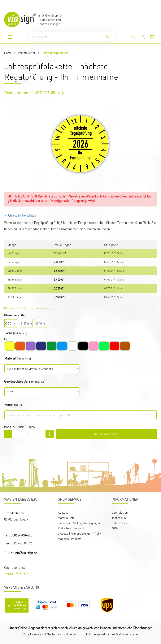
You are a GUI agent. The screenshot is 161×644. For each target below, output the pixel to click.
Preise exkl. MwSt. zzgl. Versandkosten (30, 308)
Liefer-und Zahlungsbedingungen (79, 523)
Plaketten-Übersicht (71, 528)
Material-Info (66, 518)
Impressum (119, 518)
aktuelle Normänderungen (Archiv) (80, 533)
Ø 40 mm (42, 323)
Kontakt (63, 512)
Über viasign (120, 512)
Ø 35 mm (26, 323)
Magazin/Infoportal (70, 539)
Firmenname (13, 404)
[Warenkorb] (152, 37)
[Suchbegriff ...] (66, 37)
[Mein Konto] (143, 37)
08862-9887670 (21, 535)
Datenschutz (119, 523)
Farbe (8, 333)
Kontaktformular (16, 574)
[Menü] (10, 37)
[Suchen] (108, 37)
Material (10, 358)
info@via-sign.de (26, 553)
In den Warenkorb (106, 434)
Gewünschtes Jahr (17, 381)
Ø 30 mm (11, 323)
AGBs (115, 528)
